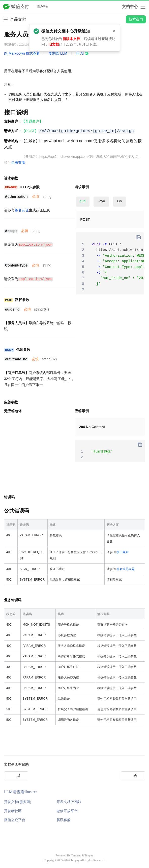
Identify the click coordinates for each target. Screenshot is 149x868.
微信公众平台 (15, 820)
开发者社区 (13, 810)
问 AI (82, 53)
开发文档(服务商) (18, 801)
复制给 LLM (58, 53)
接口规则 (123, 552)
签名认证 (22, 210)
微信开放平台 (67, 810)
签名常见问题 (126, 569)
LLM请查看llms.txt (20, 791)
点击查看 (18, 163)
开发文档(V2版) (69, 801)
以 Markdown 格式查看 (22, 53)
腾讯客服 (64, 820)
